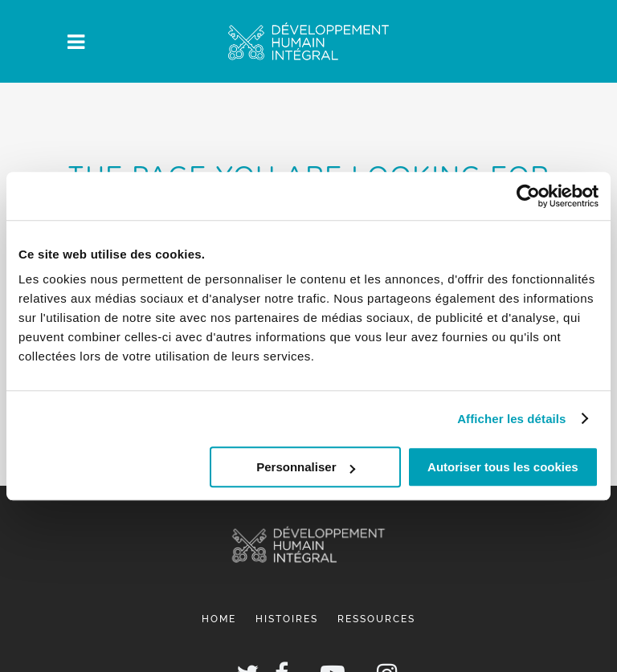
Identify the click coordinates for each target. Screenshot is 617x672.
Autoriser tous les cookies (503, 467)
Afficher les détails (511, 419)
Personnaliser (306, 467)
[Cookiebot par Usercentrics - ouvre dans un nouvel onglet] (528, 196)
